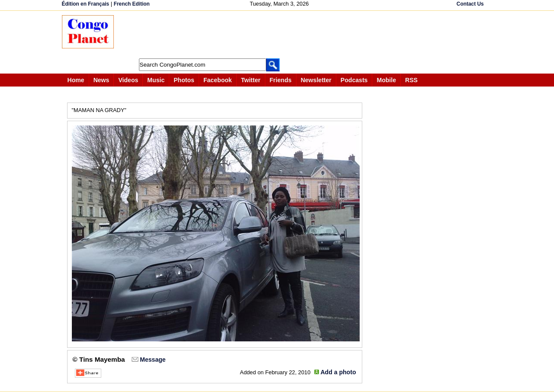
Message (153, 360)
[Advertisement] (280, 35)
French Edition (132, 4)
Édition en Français (86, 4)
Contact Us (470, 4)
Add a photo (338, 372)
